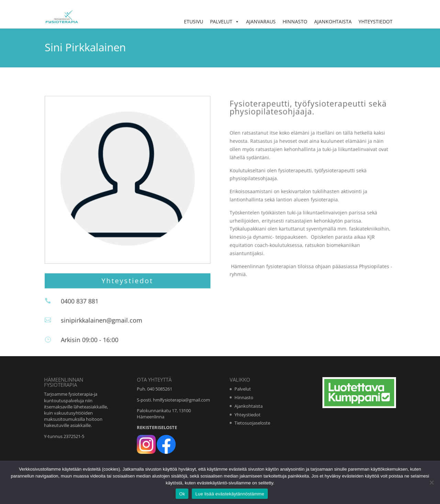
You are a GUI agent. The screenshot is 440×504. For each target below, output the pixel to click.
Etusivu (194, 21)
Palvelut (225, 21)
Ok (182, 494)
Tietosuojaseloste (252, 423)
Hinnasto (295, 21)
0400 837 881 (84, 303)
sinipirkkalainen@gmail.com (105, 321)
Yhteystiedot (376, 21)
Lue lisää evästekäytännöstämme (230, 494)
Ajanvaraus (261, 21)
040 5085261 (160, 389)
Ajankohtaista (333, 21)
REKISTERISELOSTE (157, 427)
